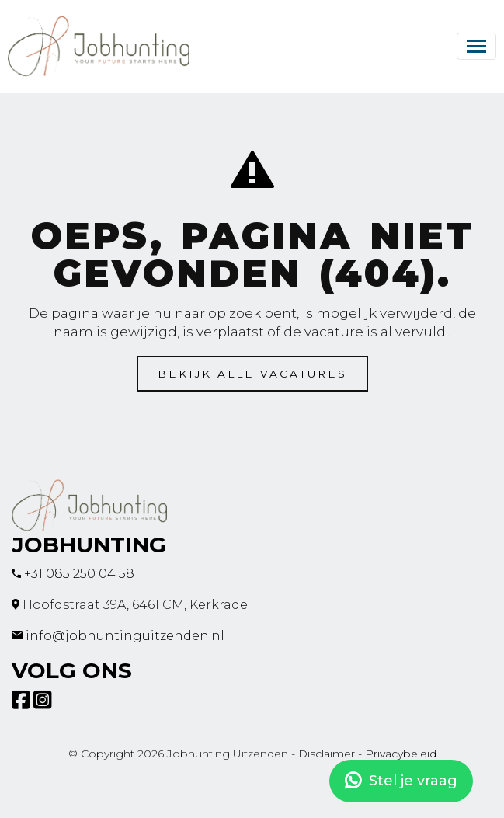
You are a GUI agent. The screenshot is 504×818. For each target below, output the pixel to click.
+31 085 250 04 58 (79, 574)
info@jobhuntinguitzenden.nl (125, 636)
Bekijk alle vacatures (252, 374)
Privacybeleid (401, 754)
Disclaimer (327, 754)
